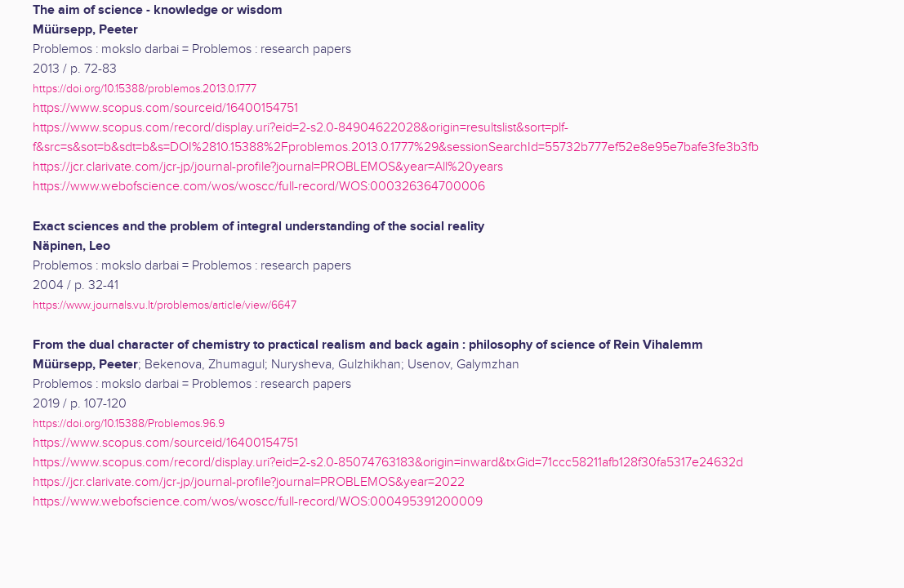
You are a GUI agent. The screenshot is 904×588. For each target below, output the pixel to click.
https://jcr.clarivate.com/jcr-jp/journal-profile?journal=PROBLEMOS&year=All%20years (268, 167)
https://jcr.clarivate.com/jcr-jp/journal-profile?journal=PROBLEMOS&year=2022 (249, 482)
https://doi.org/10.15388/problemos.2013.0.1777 (145, 89)
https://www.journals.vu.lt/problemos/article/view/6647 (165, 305)
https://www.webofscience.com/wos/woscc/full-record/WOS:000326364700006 (259, 187)
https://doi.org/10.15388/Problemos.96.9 (129, 423)
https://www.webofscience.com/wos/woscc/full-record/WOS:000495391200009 (258, 502)
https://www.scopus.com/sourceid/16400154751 (165, 108)
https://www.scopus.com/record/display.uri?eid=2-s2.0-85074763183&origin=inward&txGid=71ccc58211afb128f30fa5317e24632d (388, 463)
